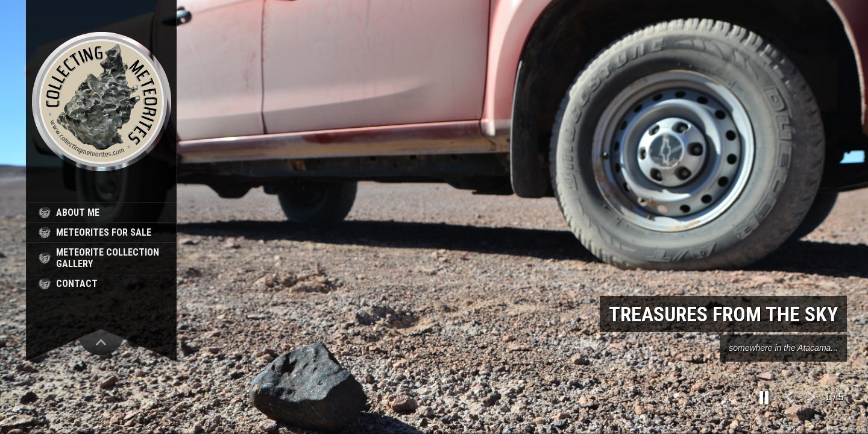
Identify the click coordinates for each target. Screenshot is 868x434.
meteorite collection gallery (108, 258)
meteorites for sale (104, 232)
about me (78, 212)
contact (77, 284)
